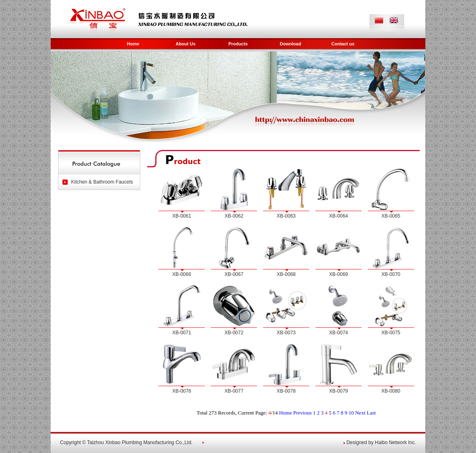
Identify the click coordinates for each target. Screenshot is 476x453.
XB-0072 (234, 333)
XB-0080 (391, 391)
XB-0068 (286, 274)
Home (133, 44)
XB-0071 (182, 333)
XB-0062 (234, 216)
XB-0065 (391, 216)
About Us (185, 44)
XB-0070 (391, 274)
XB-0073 (286, 333)
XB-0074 (339, 333)
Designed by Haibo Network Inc (380, 442)
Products (238, 44)
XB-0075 (391, 333)
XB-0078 (286, 391)
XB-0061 (182, 216)
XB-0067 (234, 274)
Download (291, 44)
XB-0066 (182, 274)
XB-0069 (339, 274)
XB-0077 (234, 391)
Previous (302, 413)
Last (371, 413)
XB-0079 (339, 391)
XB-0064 (339, 216)
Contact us (343, 44)
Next (360, 413)
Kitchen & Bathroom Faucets (102, 182)
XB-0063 (286, 216)
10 (351, 413)
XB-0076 (182, 391)
